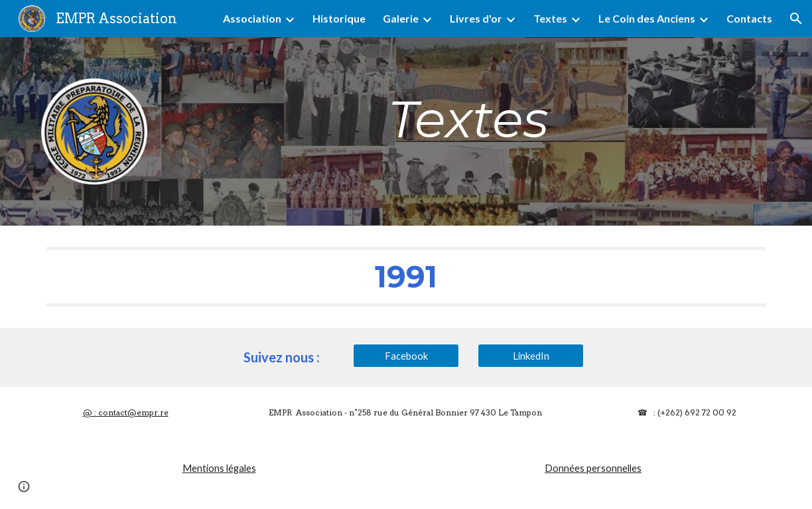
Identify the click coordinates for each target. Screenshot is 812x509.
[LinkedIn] (531, 356)
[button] (796, 19)
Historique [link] (339, 18)
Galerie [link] (401, 18)
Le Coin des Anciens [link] (647, 18)
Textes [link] (550, 18)
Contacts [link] (749, 18)
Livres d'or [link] (476, 18)
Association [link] (252, 18)
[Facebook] (406, 356)
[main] (468, 119)
